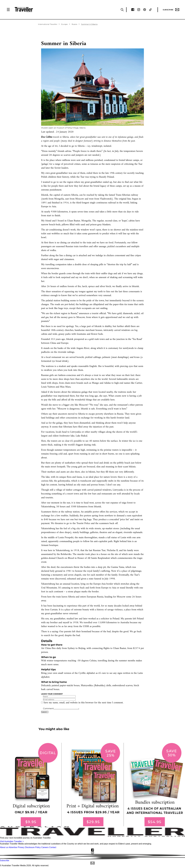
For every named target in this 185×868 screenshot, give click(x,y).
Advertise (13, 847)
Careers (45, 847)
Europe (64, 24)
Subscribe (171, 10)
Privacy (21, 847)
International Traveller (48, 24)
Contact (53, 847)
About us (4, 847)
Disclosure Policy (33, 847)
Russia (75, 24)
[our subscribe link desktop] (92, 785)
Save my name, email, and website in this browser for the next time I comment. (83, 703)
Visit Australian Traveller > (12, 841)
